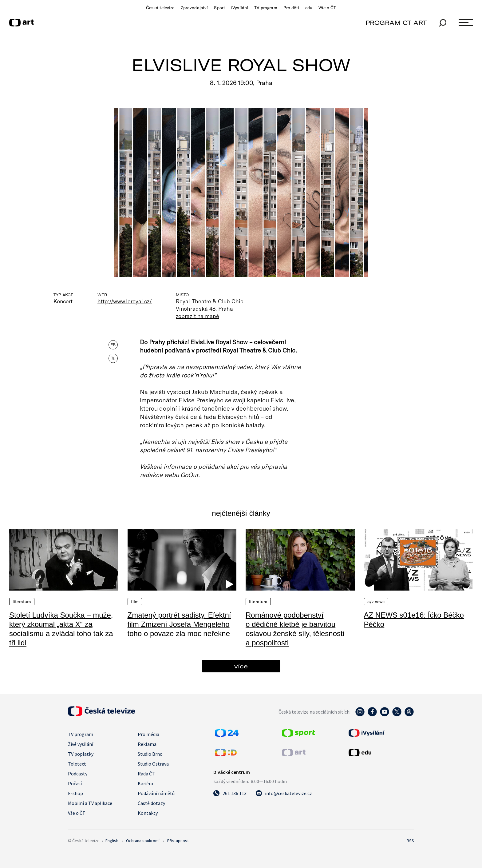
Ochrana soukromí (143, 841)
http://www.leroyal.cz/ (125, 301)
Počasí (75, 783)
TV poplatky (81, 754)
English (112, 841)
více (241, 666)
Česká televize (160, 8)
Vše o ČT (327, 8)
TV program (266, 8)
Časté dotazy (151, 803)
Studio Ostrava (153, 764)
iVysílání (240, 8)
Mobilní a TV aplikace (90, 803)
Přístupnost (178, 841)
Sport (219, 8)
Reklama (147, 744)
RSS (410, 841)
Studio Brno (150, 754)
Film (135, 602)
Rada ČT (146, 774)
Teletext (77, 764)
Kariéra (145, 783)
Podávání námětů (156, 793)
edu (309, 8)
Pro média (148, 734)
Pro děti (291, 8)
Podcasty (78, 774)
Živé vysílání (81, 744)
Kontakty (148, 813)
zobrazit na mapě (197, 316)
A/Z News (376, 602)
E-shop (75, 793)
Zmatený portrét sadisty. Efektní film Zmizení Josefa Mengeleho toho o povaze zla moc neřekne (179, 624)
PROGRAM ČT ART (396, 23)
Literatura (22, 602)
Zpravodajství (194, 8)
